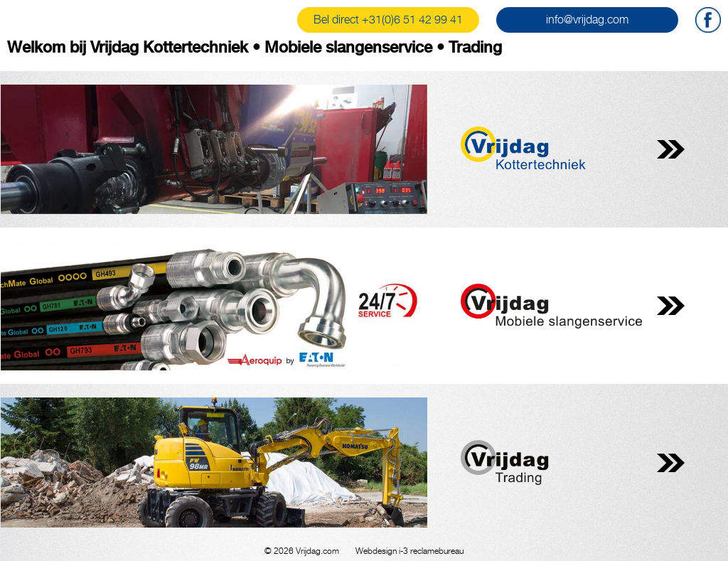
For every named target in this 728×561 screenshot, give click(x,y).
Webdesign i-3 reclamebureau (409, 551)
